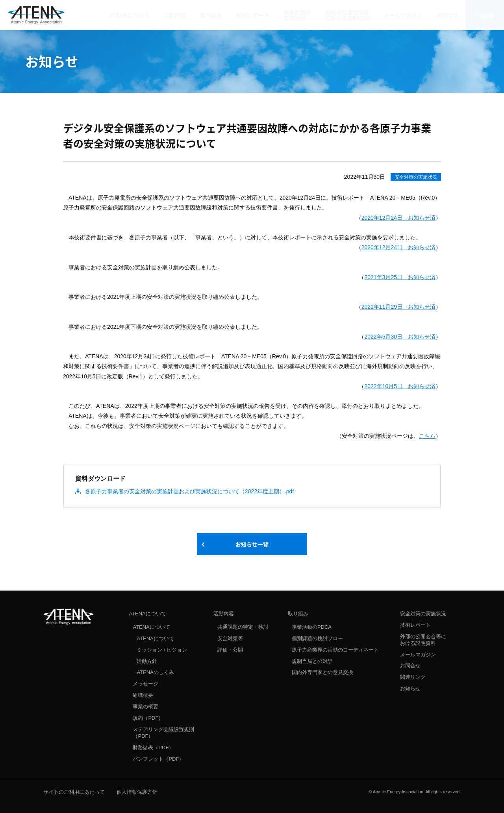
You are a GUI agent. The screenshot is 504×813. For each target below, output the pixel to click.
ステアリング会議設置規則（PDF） (163, 733)
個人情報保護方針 (137, 792)
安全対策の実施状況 (416, 177)
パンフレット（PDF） (158, 759)
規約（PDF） (148, 718)
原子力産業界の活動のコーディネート (335, 650)
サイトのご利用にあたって (74, 792)
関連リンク (413, 677)
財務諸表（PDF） (153, 747)
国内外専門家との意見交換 (322, 672)
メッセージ (145, 684)
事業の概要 (145, 707)
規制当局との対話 (312, 661)
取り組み (298, 614)
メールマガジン (418, 655)
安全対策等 (230, 638)
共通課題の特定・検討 (243, 627)
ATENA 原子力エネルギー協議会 (36, 15)
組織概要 (143, 695)
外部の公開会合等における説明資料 (423, 640)
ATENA (69, 617)
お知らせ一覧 (252, 544)
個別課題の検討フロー (317, 638)
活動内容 (224, 614)
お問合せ (410, 666)
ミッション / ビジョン (162, 650)
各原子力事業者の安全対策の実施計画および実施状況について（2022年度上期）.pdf (190, 491)
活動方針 (147, 661)
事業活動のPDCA (312, 627)
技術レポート (415, 625)
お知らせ (410, 688)
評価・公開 (230, 650)
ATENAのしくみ (155, 672)
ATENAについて (147, 614)
